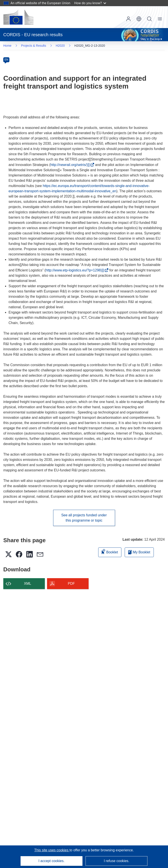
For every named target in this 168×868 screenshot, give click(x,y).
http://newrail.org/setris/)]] (71, 165)
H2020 (60, 46)
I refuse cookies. (116, 861)
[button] (139, 19)
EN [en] (6, 60)
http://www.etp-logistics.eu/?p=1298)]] (76, 270)
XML (28, 584)
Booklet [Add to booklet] (110, 552)
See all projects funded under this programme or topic (84, 518)
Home (7, 46)
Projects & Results (33, 46)
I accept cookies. (52, 861)
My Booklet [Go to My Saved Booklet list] (139, 552)
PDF (71, 584)
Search (149, 19)
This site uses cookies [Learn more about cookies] (52, 850)
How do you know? (90, 3)
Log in (128, 19)
